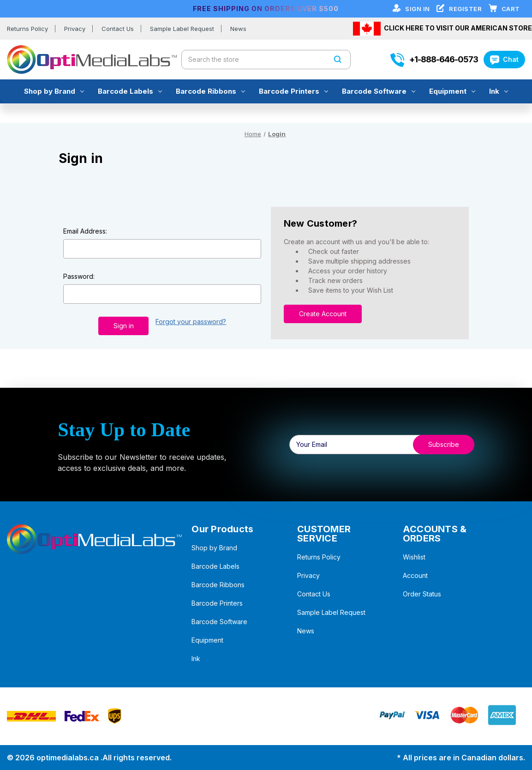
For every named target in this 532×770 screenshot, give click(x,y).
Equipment (452, 91)
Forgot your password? (191, 322)
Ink (499, 91)
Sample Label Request (182, 29)
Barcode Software (379, 91)
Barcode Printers (293, 91)
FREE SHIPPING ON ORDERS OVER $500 (266, 9)
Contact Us (118, 29)
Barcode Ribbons (210, 91)
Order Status (422, 594)
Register (466, 9)
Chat (504, 59)
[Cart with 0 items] (511, 9)
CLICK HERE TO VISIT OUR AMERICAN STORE (458, 27)
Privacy (75, 29)
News (238, 29)
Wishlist (414, 557)
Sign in (418, 9)
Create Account (323, 314)
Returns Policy (27, 29)
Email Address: (85, 231)
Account (415, 575)
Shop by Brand (54, 91)
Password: (79, 276)
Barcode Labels (130, 91)
